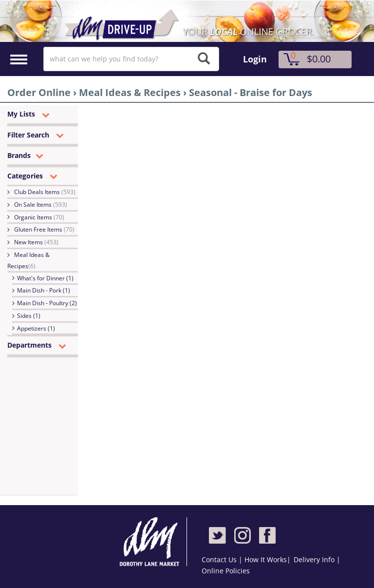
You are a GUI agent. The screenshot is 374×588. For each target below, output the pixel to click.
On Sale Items (41, 205)
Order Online (39, 92)
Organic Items (39, 217)
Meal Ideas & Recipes (28, 260)
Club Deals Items (45, 192)
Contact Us (220, 559)
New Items (36, 242)
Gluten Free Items (44, 229)
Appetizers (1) (36, 328)
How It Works (266, 559)
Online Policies (226, 571)
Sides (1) (29, 316)
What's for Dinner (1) (45, 278)
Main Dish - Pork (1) (44, 290)
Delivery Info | (317, 559)
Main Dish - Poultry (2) (47, 303)
